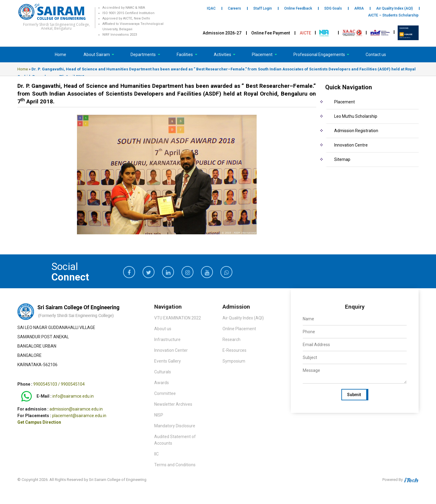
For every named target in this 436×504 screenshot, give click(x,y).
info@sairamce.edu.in (73, 396)
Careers (234, 8)
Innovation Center (171, 350)
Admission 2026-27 (222, 33)
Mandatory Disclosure (175, 426)
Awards (162, 383)
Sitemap (342, 159)
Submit (354, 395)
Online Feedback (298, 8)
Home (60, 55)
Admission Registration (356, 131)
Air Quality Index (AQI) (395, 8)
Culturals (163, 372)
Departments (144, 55)
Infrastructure (167, 339)
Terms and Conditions (175, 465)
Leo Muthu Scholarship (356, 116)
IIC (156, 454)
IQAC (211, 8)
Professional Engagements (320, 55)
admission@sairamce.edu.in (76, 409)
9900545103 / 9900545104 (59, 384)
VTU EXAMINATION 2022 (178, 318)
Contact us (376, 55)
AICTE (305, 33)
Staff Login (263, 8)
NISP (159, 415)
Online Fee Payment (271, 33)
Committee (165, 393)
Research (231, 339)
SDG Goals (333, 8)
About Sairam (97, 55)
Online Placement (239, 329)
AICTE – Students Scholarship (393, 15)
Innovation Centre (351, 145)
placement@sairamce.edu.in (79, 416)
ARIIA (359, 8)
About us (163, 329)
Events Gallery (168, 361)
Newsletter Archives (173, 404)
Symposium (234, 361)
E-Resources (234, 350)
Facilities (185, 55)
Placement (263, 55)
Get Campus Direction (39, 422)
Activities (223, 55)
